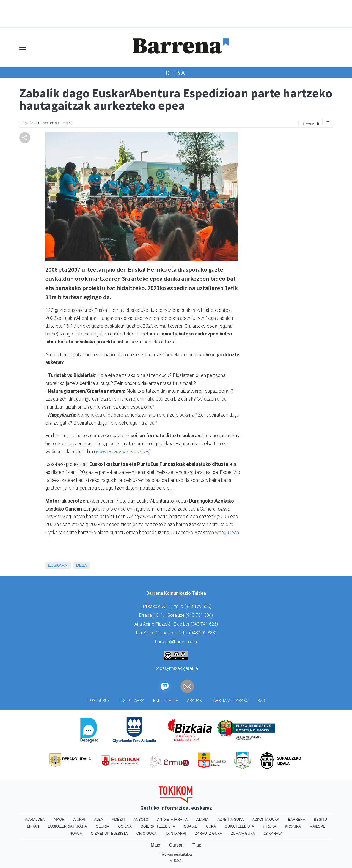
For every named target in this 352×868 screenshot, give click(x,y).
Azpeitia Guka (230, 819)
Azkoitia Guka (266, 819)
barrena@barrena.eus (176, 642)
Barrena (297, 819)
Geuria (102, 826)
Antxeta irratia (172, 819)
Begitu (320, 819)
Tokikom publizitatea (176, 854)
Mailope (317, 826)
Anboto (141, 819)
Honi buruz (99, 701)
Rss (261, 701)
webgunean (227, 533)
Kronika (293, 826)
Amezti (118, 819)
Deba (176, 73)
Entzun (311, 124)
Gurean (176, 845)
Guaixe (190, 826)
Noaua (76, 833)
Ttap (197, 845)
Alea (99, 819)
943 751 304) (200, 615)
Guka (211, 826)
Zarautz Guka (209, 833)
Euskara (57, 565)
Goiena (125, 826)
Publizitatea (166, 701)
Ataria (202, 819)
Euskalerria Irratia (67, 826)
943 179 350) (199, 606)
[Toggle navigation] (23, 47)
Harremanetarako (230, 701)
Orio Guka (146, 833)
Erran (33, 826)
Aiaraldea (35, 819)
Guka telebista (239, 826)
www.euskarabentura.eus (122, 452)
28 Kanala (273, 833)
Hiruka (269, 826)
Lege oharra (132, 701)
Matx (156, 845)
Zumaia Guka (243, 833)
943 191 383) (204, 633)
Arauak (194, 701)
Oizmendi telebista (109, 833)
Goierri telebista (158, 826)
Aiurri (79, 819)
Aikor (59, 819)
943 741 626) (205, 624)
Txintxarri (176, 833)
